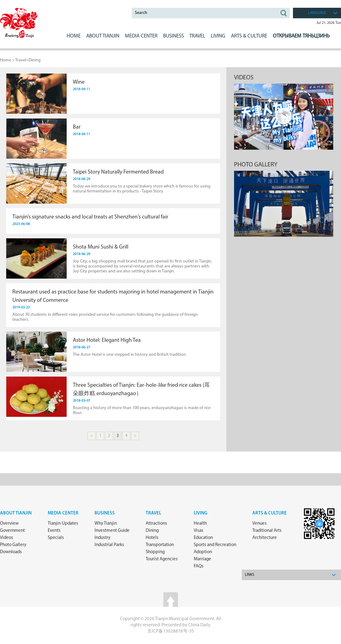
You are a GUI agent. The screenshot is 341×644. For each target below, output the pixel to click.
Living (201, 513)
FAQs (199, 566)
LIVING (218, 36)
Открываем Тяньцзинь (301, 36)
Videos (244, 78)
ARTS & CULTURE (249, 36)
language (317, 13)
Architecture (265, 538)
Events (54, 531)
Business (105, 513)
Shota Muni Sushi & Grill (101, 247)
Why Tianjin (106, 524)
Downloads (11, 552)
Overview (9, 524)
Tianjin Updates (63, 524)
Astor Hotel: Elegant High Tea (107, 340)
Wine (79, 82)
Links (250, 575)
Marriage (202, 559)
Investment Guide (112, 531)
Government (12, 531)
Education (203, 538)
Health (200, 524)
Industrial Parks (109, 545)
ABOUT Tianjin (103, 36)
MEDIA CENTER (141, 36)
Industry (102, 538)
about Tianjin (16, 513)
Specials (56, 538)
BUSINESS (173, 36)
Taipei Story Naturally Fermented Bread (118, 172)
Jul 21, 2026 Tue (329, 23)
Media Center (63, 513)
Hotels (152, 538)
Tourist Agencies (162, 559)
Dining (35, 60)
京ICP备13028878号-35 (171, 631)
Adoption (203, 552)
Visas (199, 531)
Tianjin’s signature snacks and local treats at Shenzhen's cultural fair (90, 217)
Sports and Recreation (215, 545)
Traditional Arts (267, 531)
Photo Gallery (13, 545)
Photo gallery (256, 165)
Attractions (156, 524)
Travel (197, 36)
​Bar (77, 127)
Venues (259, 524)
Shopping (155, 552)
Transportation (160, 545)
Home (74, 36)
